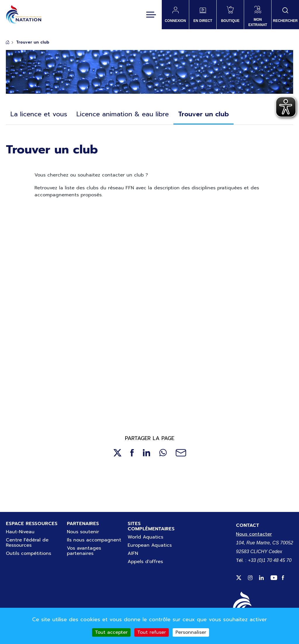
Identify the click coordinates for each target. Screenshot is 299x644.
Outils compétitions (28, 553)
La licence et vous (39, 114)
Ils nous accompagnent (94, 540)
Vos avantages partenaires (84, 551)
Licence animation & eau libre (123, 114)
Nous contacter (254, 534)
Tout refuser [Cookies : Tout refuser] (152, 632)
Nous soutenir (83, 532)
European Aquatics (150, 545)
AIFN (133, 553)
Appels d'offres (145, 562)
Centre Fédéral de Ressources (27, 543)
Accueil (8, 42)
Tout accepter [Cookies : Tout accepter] (111, 632)
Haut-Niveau (20, 532)
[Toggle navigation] (151, 15)
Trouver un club (204, 114)
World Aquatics (145, 537)
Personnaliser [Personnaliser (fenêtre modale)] (191, 632)
